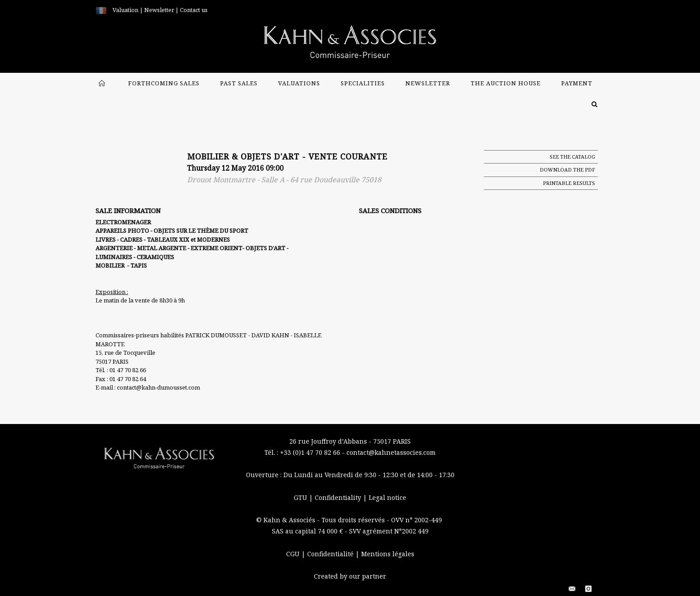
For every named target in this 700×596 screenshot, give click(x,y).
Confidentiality (339, 497)
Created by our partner (350, 576)
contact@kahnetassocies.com (391, 452)
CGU (294, 554)
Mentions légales (388, 554)
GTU (301, 497)
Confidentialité (331, 554)
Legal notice (387, 497)
